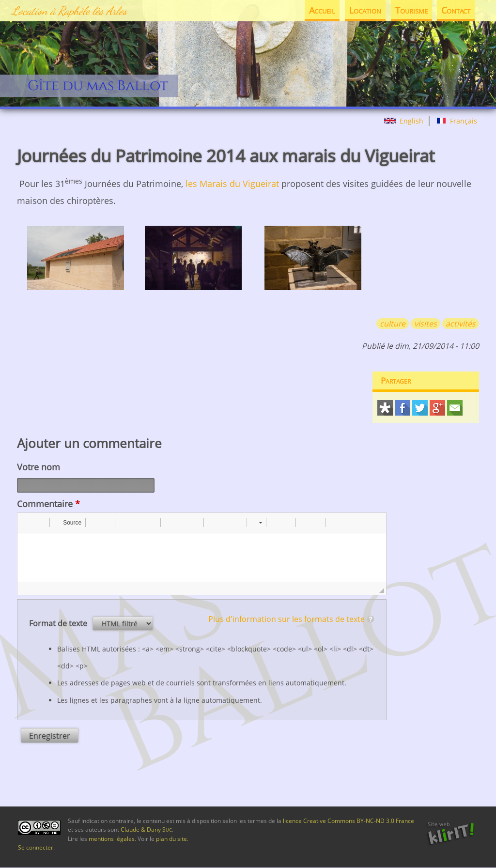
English (404, 121)
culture (393, 324)
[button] (28, 523)
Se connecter (36, 847)
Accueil (319, 10)
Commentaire (48, 504)
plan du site (171, 839)
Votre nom (39, 467)
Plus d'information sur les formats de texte (287, 619)
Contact (456, 10)
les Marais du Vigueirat (232, 184)
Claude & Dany (146, 829)
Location (363, 10)
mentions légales (112, 839)
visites (426, 324)
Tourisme (410, 10)
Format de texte (59, 623)
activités (461, 324)
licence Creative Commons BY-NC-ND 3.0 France (349, 821)
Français (457, 121)
